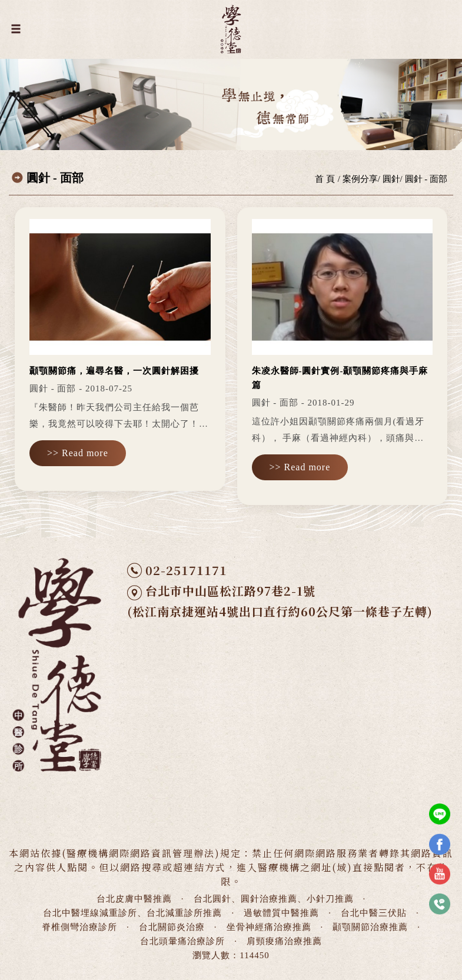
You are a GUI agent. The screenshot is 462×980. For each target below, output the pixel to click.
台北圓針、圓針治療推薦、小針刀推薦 (274, 899)
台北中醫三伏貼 (374, 913)
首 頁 (325, 179)
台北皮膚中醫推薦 (134, 899)
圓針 (391, 179)
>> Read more (78, 453)
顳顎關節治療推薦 (370, 927)
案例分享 (360, 179)
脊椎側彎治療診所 (79, 927)
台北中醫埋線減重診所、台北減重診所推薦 (132, 913)
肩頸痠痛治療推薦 (284, 941)
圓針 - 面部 (426, 179)
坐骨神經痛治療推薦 (269, 927)
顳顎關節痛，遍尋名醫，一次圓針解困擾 (114, 371)
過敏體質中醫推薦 (281, 913)
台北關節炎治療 (172, 927)
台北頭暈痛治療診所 (182, 941)
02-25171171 (186, 570)
